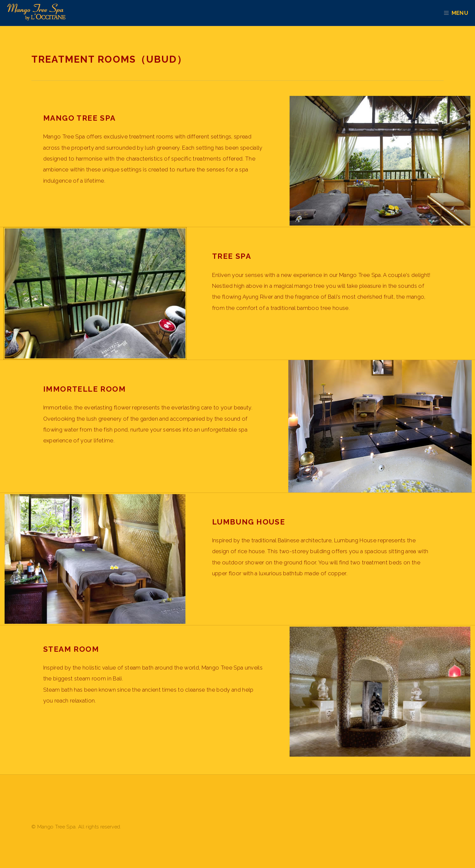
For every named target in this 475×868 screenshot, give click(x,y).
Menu (463, 13)
